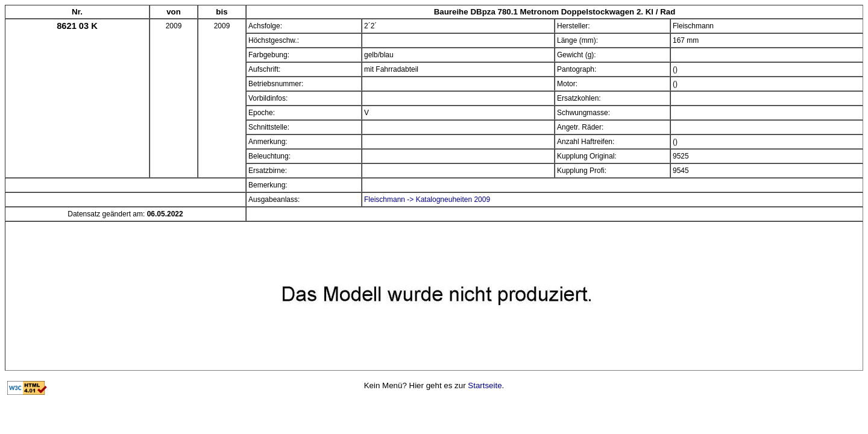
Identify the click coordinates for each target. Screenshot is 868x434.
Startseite (485, 385)
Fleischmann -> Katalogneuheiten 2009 (427, 200)
